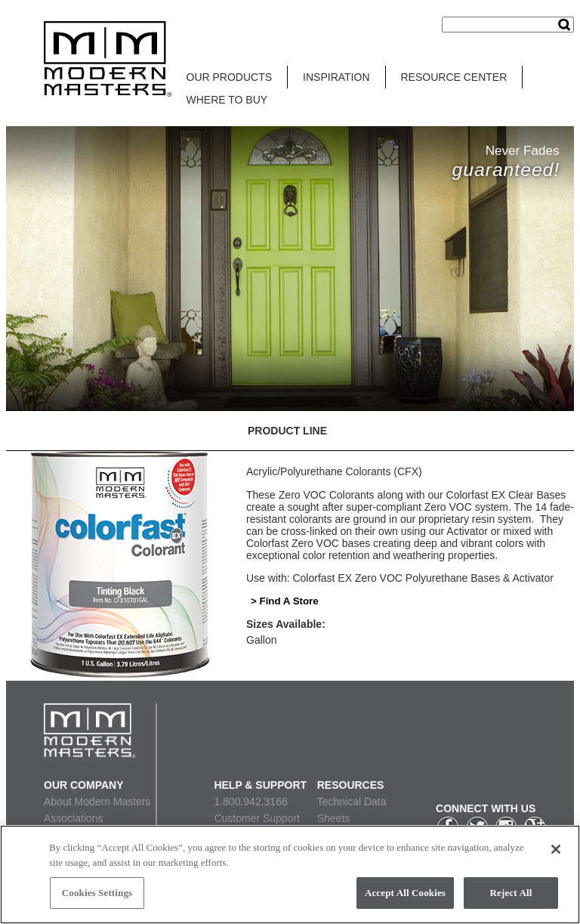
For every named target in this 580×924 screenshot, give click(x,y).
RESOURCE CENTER (454, 77)
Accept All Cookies (405, 893)
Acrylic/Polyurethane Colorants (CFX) (334, 471)
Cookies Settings (97, 893)
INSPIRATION (336, 77)
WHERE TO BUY (227, 100)
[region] (290, 875)
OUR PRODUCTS (230, 77)
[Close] (556, 849)
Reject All (511, 893)
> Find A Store (285, 601)
